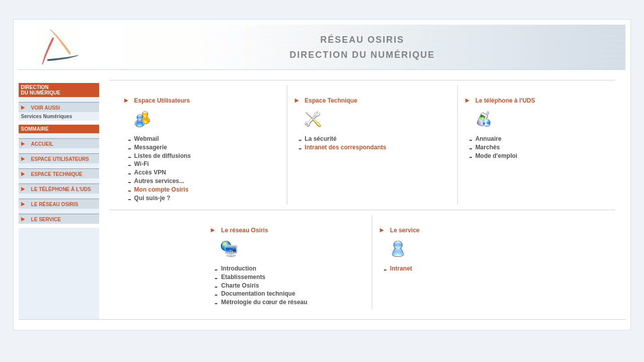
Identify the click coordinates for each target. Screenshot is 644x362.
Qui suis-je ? (152, 198)
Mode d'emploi (497, 156)
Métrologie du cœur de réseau (264, 302)
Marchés (488, 147)
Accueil (42, 144)
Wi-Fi (142, 164)
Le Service (46, 219)
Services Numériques (47, 116)
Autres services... (159, 181)
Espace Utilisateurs (60, 159)
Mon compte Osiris (162, 190)
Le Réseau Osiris (55, 204)
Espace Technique (57, 174)
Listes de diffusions (163, 156)
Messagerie (151, 147)
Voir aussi (46, 108)
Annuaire (489, 139)
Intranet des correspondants (346, 147)
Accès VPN (150, 172)
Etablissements (243, 277)
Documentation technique (258, 294)
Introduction (238, 268)
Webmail (147, 139)
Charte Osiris (240, 286)
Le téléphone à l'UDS (61, 189)
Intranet (401, 268)
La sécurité (321, 139)
